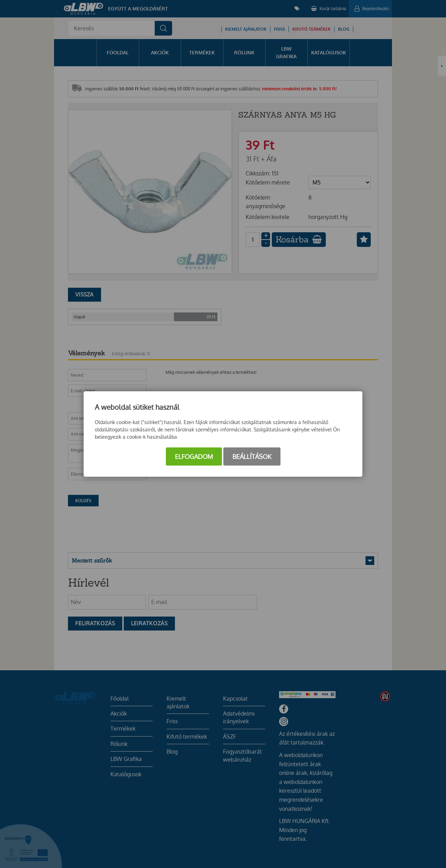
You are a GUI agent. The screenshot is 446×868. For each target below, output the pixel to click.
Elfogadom (194, 456)
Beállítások (252, 456)
